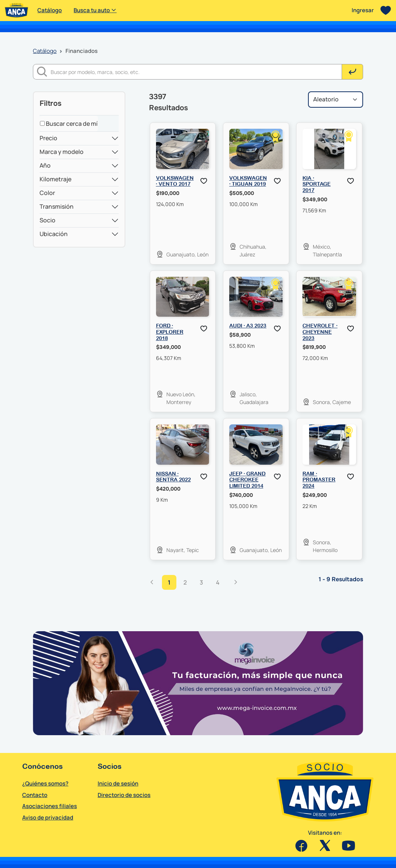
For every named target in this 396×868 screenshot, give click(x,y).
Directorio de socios (124, 795)
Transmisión (57, 206)
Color (47, 193)
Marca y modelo (62, 152)
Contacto (35, 795)
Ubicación (54, 234)
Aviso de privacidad (48, 817)
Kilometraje (55, 179)
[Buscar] (196, 72)
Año (45, 165)
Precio (48, 138)
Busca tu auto (95, 10)
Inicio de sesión (118, 783)
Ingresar (363, 10)
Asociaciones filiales (50, 806)
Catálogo (50, 10)
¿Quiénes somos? (45, 783)
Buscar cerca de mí (69, 124)
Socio (48, 220)
